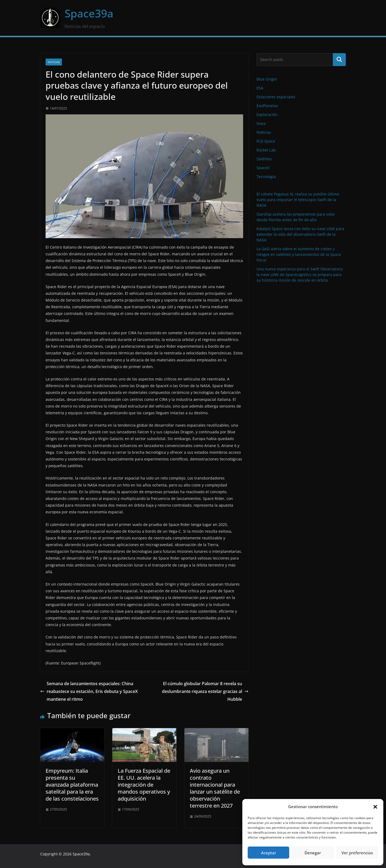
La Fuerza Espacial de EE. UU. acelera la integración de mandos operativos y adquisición (144, 785)
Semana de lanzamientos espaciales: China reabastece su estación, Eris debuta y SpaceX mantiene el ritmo (89, 691)
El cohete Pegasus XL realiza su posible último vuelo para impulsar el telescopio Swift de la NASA (298, 200)
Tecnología (266, 177)
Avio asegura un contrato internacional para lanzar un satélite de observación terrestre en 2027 (215, 788)
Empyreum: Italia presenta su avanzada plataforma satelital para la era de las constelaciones (72, 785)
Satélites (264, 159)
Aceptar (269, 853)
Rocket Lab (266, 150)
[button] (375, 807)
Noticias (54, 62)
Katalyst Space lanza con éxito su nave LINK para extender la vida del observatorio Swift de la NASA (300, 234)
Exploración (267, 115)
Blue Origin (267, 79)
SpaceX (263, 168)
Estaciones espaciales (276, 97)
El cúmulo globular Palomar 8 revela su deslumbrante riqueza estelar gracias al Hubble (205, 691)
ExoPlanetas (267, 106)
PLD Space (266, 141)
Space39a (89, 13)
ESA (260, 88)
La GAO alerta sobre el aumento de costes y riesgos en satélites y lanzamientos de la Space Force (299, 254)
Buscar (339, 60)
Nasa (261, 123)
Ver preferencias (357, 853)
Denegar (313, 853)
